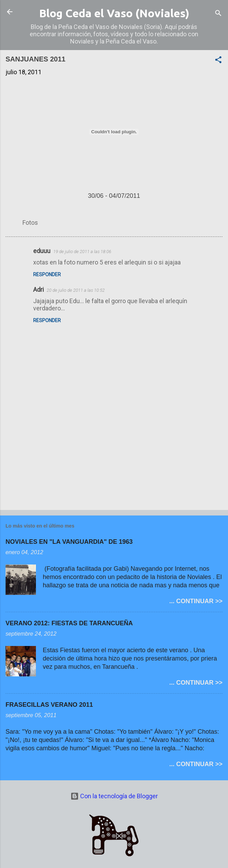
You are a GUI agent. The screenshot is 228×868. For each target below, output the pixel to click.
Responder (47, 274)
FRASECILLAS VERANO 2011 (49, 705)
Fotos (30, 223)
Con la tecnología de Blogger (114, 796)
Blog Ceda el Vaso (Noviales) (114, 13)
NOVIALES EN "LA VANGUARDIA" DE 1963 (69, 542)
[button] (218, 61)
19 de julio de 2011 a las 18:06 (82, 252)
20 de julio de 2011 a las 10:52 (76, 290)
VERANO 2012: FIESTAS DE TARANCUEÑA (69, 623)
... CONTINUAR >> (196, 601)
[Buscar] (218, 14)
